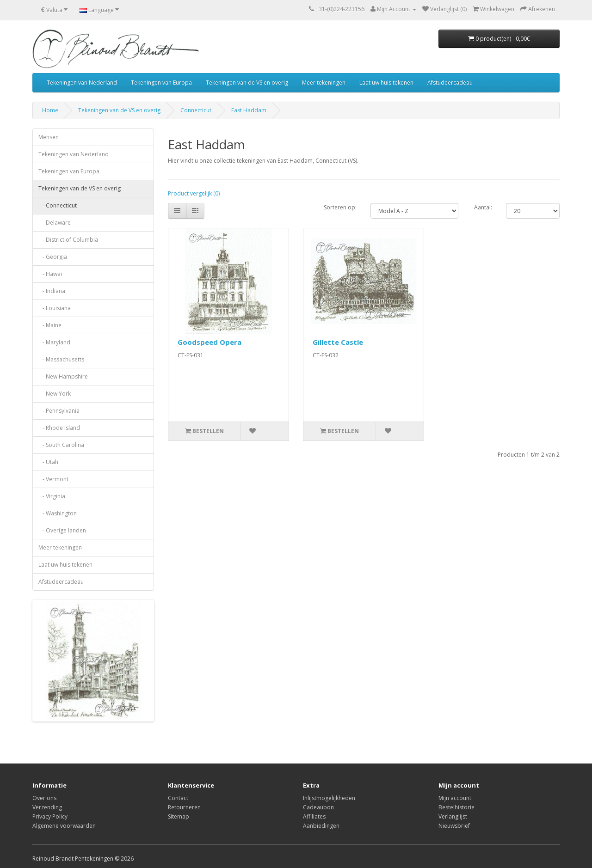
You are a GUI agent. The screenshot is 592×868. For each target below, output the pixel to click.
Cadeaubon (318, 807)
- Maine (50, 325)
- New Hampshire (63, 376)
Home (50, 110)
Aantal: (483, 207)
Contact (178, 798)
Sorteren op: (340, 207)
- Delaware (55, 223)
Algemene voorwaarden (64, 826)
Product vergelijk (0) (194, 193)
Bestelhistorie (456, 807)
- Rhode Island (59, 428)
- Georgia (53, 257)
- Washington (58, 513)
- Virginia (52, 496)
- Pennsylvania (59, 411)
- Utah (48, 462)
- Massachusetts (61, 359)
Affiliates (314, 816)
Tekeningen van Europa (161, 83)
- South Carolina (61, 445)
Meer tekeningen (324, 83)
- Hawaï (50, 274)
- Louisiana (55, 308)
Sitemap (179, 816)
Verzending (47, 807)
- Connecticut (58, 205)
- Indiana (52, 291)
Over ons (44, 798)
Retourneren (184, 807)
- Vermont (53, 479)
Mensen (49, 137)
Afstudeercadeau (450, 83)
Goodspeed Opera (210, 342)
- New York (55, 394)
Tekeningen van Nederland (82, 83)
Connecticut (196, 110)
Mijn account (455, 798)
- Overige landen (62, 530)
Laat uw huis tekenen (386, 83)
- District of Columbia (68, 240)
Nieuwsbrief (454, 826)
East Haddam (249, 110)
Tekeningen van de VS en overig (247, 83)
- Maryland (54, 342)
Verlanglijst (453, 816)
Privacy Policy (50, 816)
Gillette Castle (338, 342)
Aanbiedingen (321, 826)
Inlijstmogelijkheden (329, 798)
